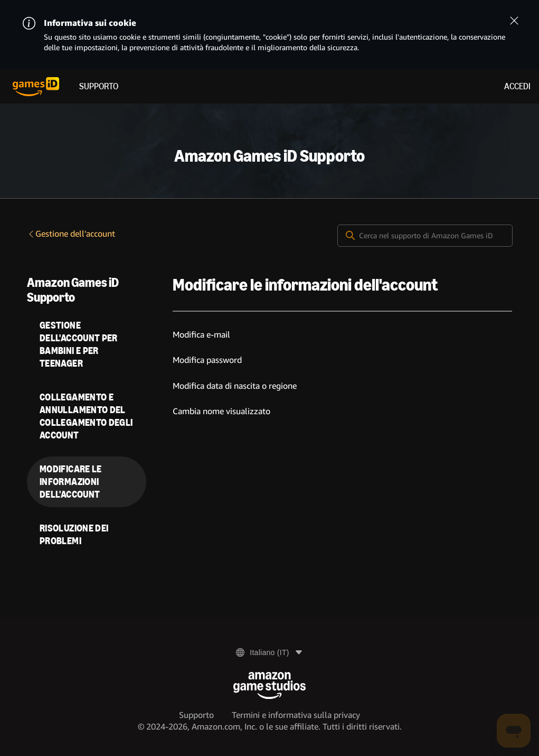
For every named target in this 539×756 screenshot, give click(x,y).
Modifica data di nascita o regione (235, 386)
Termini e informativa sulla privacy (296, 715)
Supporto (99, 86)
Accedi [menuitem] (517, 86)
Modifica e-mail (201, 335)
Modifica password (207, 360)
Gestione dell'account (71, 234)
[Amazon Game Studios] (269, 685)
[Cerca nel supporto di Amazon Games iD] (425, 236)
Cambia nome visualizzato (221, 411)
